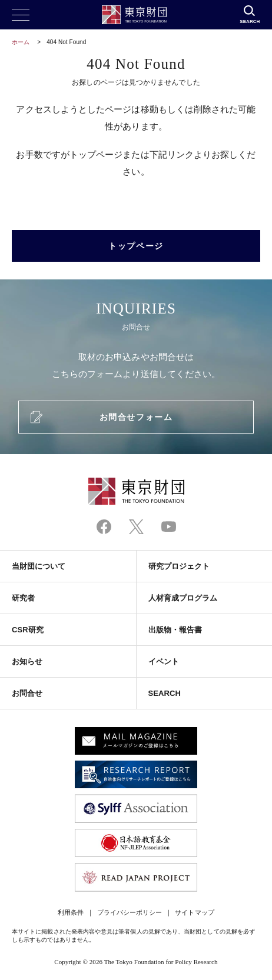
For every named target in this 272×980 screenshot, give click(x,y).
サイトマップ (194, 912)
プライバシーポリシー (130, 912)
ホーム (21, 42)
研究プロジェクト (179, 566)
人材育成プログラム (183, 598)
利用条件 (71, 912)
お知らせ (27, 661)
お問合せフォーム (136, 417)
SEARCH (165, 693)
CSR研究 (28, 630)
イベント (164, 661)
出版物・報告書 (175, 630)
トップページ (136, 246)
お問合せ (27, 693)
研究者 (23, 598)
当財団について (39, 566)
